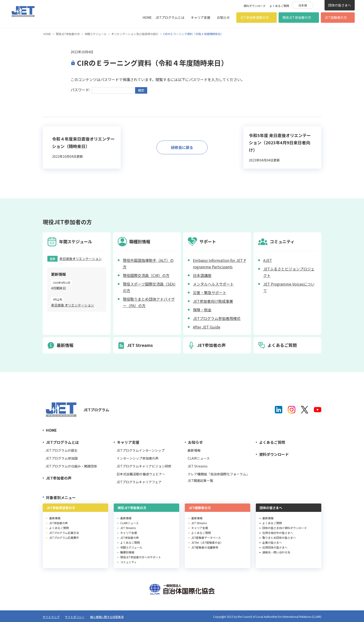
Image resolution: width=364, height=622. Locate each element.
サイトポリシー (75, 617)
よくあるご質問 (279, 6)
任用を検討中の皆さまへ (278, 533)
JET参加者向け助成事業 (213, 301)
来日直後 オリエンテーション (73, 305)
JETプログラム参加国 (62, 458)
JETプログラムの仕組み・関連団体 (71, 466)
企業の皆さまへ (272, 542)
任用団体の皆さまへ (275, 547)
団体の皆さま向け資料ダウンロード (285, 528)
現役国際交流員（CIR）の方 (146, 275)
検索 (319, 5)
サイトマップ (51, 617)
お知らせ (223, 17)
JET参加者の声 (59, 478)
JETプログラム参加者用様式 (217, 318)
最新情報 (194, 450)
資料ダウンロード (255, 6)
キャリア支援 (201, 17)
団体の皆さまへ (340, 5)
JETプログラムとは (170, 17)
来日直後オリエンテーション (81, 259)
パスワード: (102, 90)
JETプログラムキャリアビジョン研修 (144, 466)
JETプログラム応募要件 (64, 538)
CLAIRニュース (199, 458)
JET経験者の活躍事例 (205, 547)
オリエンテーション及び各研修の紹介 (135, 34)
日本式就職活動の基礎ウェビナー (141, 474)
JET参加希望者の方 (254, 17)
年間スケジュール (96, 34)
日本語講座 (202, 275)
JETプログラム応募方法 (64, 533)
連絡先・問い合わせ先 (276, 552)
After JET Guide (207, 327)
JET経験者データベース (206, 538)
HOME (147, 17)
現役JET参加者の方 (297, 17)
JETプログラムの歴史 (62, 450)
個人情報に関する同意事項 (107, 617)
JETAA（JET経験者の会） (207, 542)
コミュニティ (128, 562)
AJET (268, 260)
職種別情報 (127, 552)
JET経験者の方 (336, 17)
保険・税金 (202, 310)
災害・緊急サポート (210, 293)
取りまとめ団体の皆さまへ (279, 538)
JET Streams (198, 466)
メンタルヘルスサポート (213, 284)
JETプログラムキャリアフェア (139, 482)
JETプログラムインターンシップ (141, 450)
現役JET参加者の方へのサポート (141, 557)
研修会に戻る (182, 147)
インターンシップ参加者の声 (138, 458)
